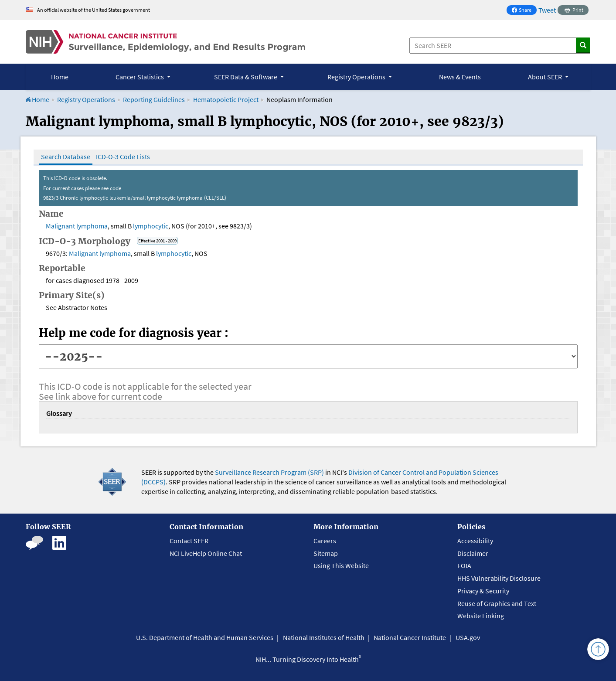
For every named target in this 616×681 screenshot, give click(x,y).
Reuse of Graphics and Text (497, 603)
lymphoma (92, 226)
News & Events (460, 77)
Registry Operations (86, 99)
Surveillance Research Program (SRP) (269, 472)
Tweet (547, 10)
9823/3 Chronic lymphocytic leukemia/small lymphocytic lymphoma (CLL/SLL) (135, 198)
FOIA (464, 565)
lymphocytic (151, 226)
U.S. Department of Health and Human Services (205, 637)
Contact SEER (189, 541)
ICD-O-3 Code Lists (123, 157)
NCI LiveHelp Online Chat (206, 553)
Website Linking (481, 616)
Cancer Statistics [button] (140, 77)
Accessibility (475, 541)
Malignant (60, 226)
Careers (325, 541)
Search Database (66, 157)
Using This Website (341, 565)
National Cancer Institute (410, 637)
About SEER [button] (546, 77)
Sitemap (326, 553)
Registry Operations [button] (357, 77)
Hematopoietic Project (226, 99)
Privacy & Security (483, 591)
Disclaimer (473, 553)
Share (524, 11)
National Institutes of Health (324, 637)
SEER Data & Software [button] (246, 77)
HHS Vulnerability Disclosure (499, 578)
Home (60, 77)
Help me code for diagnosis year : (134, 333)
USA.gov (468, 637)
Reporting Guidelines (154, 99)
